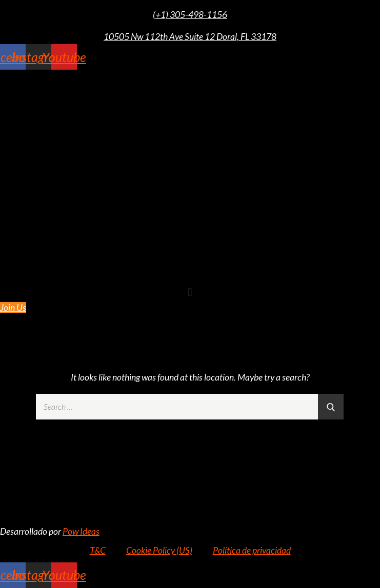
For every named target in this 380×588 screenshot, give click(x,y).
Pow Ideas (81, 531)
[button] (190, 292)
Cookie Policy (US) (159, 550)
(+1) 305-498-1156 (190, 15)
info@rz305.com (190, 509)
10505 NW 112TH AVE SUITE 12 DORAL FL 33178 (190, 487)
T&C (98, 550)
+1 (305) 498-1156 (190, 465)
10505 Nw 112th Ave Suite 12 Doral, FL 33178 (190, 37)
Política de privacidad (252, 550)
